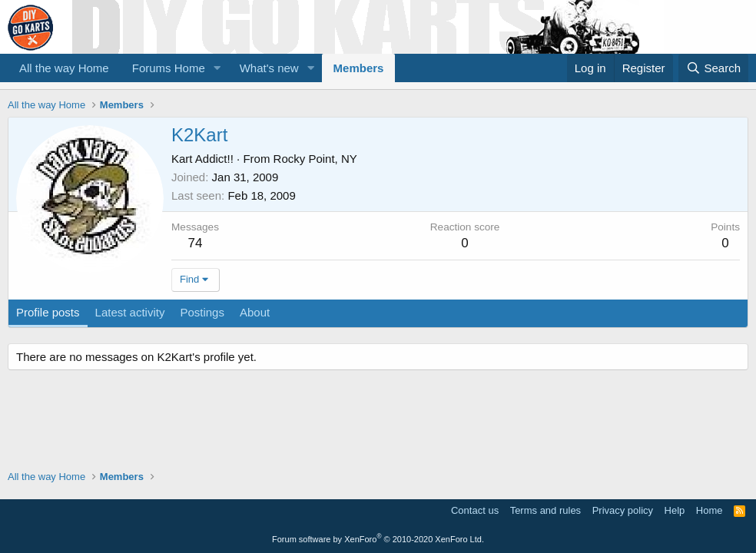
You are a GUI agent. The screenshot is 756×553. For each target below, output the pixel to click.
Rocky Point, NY (315, 159)
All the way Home (64, 68)
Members (359, 68)
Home (710, 510)
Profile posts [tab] (48, 312)
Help (675, 510)
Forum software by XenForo (378, 539)
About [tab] (255, 312)
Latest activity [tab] (130, 312)
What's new (269, 68)
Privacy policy (623, 510)
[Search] (713, 68)
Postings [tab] (202, 312)
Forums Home (169, 68)
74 (196, 243)
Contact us (475, 510)
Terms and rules (545, 510)
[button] (217, 68)
